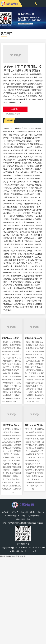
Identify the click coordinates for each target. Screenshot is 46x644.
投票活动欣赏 (34, 516)
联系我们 (23, 516)
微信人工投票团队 (28, 512)
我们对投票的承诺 (23, 519)
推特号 (22, 556)
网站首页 (5, 512)
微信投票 (41, 512)
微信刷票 (16, 556)
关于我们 (15, 512)
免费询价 (15, 109)
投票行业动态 (12, 516)
